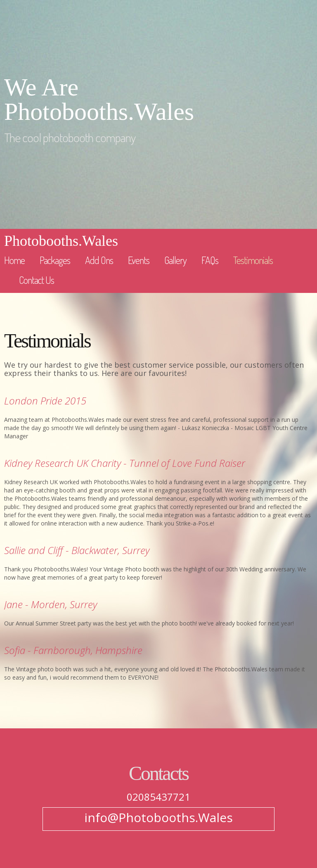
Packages (55, 260)
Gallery (175, 260)
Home (14, 260)
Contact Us (37, 280)
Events (139, 260)
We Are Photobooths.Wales (99, 100)
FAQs (210, 260)
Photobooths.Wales (61, 241)
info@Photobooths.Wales (158, 817)
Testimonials (253, 260)
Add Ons (99, 260)
